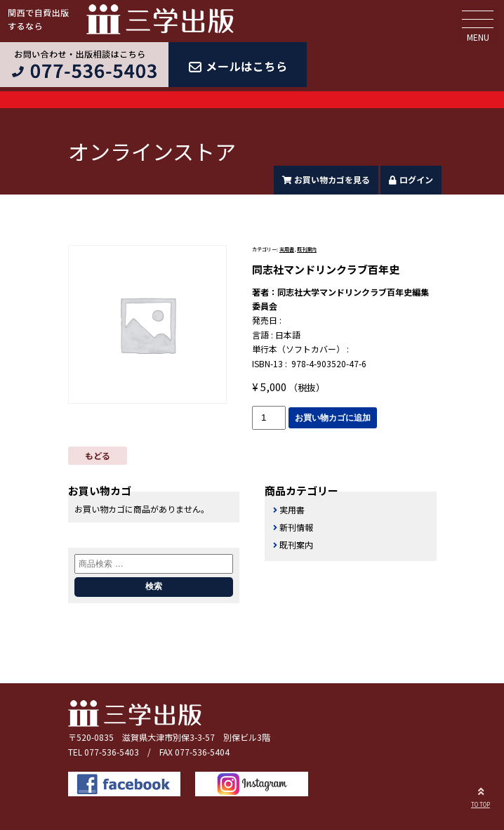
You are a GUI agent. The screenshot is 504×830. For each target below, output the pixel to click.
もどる (98, 455)
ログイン (411, 179)
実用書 (287, 249)
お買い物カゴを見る (326, 179)
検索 (154, 586)
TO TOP (480, 796)
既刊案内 (307, 249)
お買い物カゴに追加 (333, 418)
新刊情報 (296, 527)
